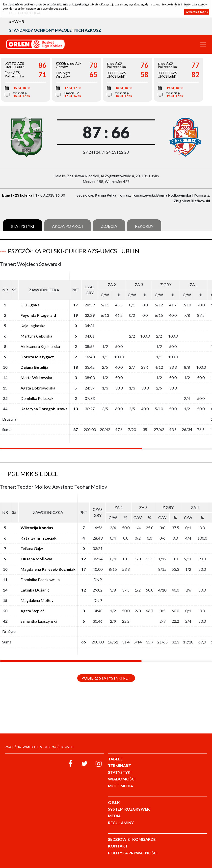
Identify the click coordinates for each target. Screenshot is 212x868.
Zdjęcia (109, 226)
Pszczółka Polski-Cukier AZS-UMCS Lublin (74, 251)
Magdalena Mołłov (37, 600)
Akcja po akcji (67, 226)
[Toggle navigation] (203, 44)
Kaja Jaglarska (33, 326)
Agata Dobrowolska (38, 388)
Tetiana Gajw (32, 548)
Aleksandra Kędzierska (40, 346)
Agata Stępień (33, 611)
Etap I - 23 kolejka (17, 195)
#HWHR (17, 21)
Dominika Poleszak (37, 398)
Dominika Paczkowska (40, 580)
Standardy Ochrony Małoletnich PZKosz (55, 30)
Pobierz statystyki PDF (106, 678)
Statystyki (23, 226)
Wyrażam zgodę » (197, 12)
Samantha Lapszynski (39, 621)
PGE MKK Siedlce (33, 474)
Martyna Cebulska (36, 336)
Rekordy (144, 226)
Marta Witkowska (36, 377)
